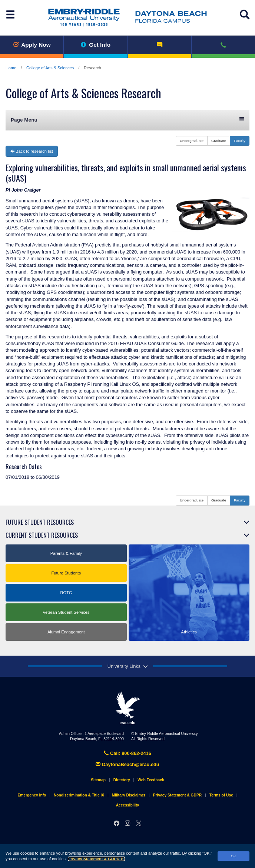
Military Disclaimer (129, 795)
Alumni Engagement (66, 632)
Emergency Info (32, 795)
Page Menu (127, 120)
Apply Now (32, 45)
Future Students (66, 573)
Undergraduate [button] (192, 141)
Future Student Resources (40, 522)
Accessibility (128, 805)
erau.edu (127, 708)
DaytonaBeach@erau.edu (127, 764)
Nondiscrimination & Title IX (79, 795)
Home (11, 68)
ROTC (66, 593)
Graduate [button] (219, 141)
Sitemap (98, 780)
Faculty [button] (240, 141)
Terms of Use (221, 795)
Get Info (96, 45)
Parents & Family (66, 553)
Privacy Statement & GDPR (96, 859)
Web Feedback (151, 780)
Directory (122, 780)
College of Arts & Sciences (50, 68)
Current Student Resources (42, 535)
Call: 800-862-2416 (127, 753)
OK (234, 856)
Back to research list (32, 151)
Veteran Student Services (66, 612)
